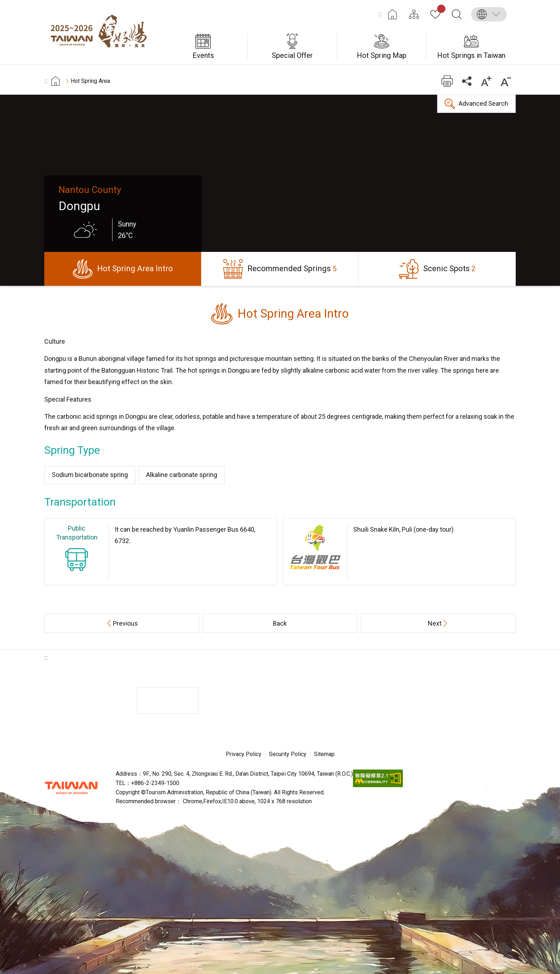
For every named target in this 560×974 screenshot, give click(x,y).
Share (467, 81)
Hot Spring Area (90, 81)
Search (457, 14)
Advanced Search (483, 103)
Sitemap (324, 754)
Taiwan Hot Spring (101, 32)
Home (392, 14)
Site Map (414, 14)
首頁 (56, 81)
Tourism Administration (71, 788)
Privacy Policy (244, 754)
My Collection (440, 10)
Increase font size (486, 81)
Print (447, 81)
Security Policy (288, 754)
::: (380, 14)
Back (280, 623)
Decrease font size (506, 81)
